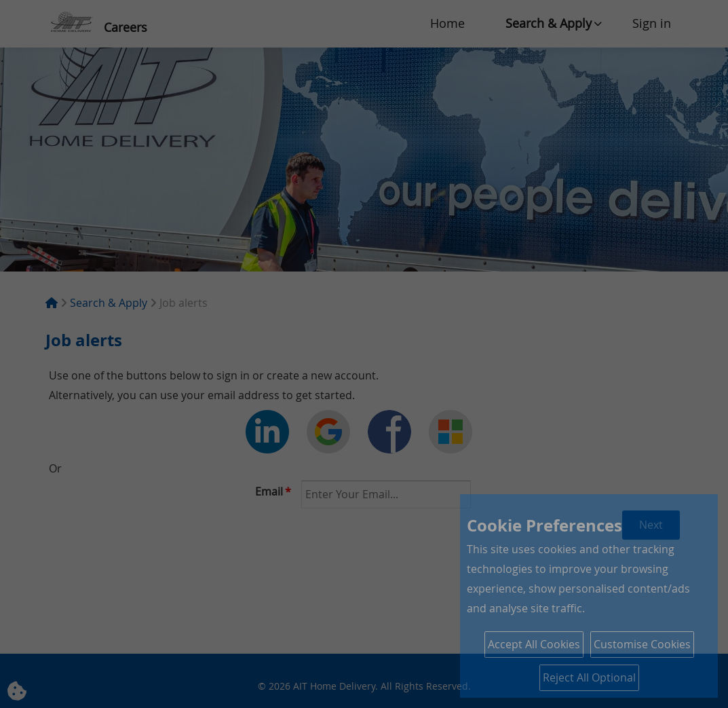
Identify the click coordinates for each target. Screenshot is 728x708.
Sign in (652, 23)
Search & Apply (549, 23)
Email (273, 491)
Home (447, 23)
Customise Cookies (642, 644)
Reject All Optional (589, 677)
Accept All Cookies (534, 644)
